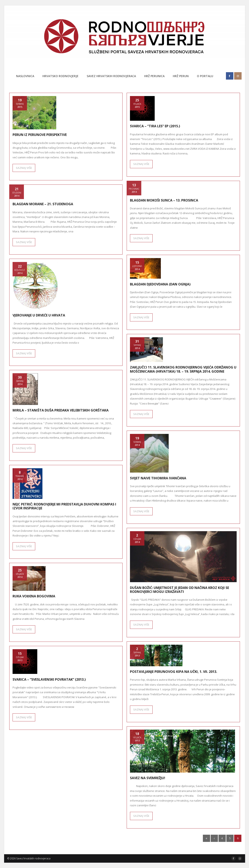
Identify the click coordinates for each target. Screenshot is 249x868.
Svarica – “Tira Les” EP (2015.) (155, 126)
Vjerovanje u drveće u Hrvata (39, 315)
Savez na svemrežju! (148, 778)
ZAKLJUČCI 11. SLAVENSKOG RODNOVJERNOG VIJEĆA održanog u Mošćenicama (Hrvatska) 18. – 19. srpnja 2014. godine (183, 369)
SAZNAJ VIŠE (24, 168)
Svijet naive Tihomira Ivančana (158, 478)
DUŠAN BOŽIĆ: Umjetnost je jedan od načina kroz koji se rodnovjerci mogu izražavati (179, 590)
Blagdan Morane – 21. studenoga (43, 204)
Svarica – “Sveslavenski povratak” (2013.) (49, 679)
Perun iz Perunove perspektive (40, 135)
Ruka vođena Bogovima (34, 596)
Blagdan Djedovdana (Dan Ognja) (160, 284)
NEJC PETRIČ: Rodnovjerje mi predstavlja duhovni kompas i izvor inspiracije (64, 506)
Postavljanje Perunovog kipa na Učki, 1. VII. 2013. (174, 672)
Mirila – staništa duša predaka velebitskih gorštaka (61, 410)
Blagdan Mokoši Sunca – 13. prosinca (164, 200)
